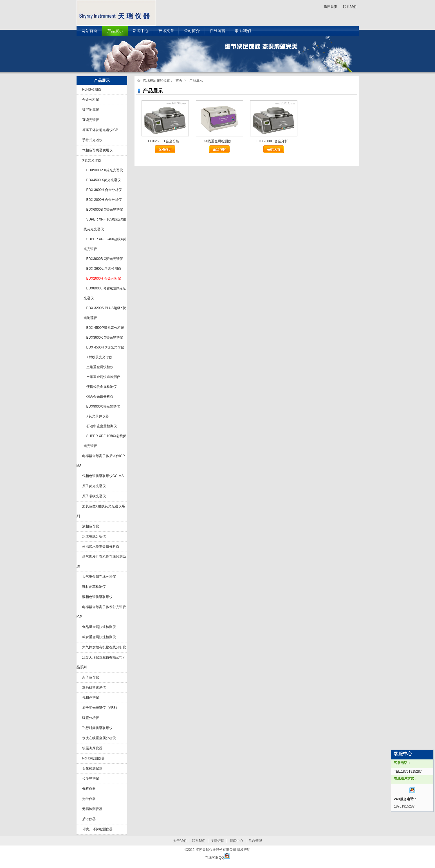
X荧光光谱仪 (92, 160)
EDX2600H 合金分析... (165, 141)
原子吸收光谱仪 (94, 496)
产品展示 (115, 31)
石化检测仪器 (92, 768)
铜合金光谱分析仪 (100, 397)
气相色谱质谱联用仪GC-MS (103, 476)
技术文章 (166, 31)
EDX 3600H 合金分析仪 (104, 190)
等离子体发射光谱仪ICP (100, 130)
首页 (179, 80)
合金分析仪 (91, 100)
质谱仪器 (89, 819)
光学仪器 (89, 799)
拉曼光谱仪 (91, 779)
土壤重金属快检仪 (100, 367)
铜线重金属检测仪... (219, 141)
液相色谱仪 (91, 526)
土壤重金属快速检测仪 (103, 377)
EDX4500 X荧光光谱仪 (104, 180)
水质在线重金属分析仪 (99, 738)
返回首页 (331, 7)
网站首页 (89, 31)
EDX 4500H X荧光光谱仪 (105, 347)
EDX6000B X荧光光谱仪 (105, 210)
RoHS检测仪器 (93, 758)
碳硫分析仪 (91, 718)
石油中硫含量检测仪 (102, 426)
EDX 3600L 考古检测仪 (104, 269)
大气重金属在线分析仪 (99, 577)
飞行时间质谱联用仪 (97, 728)
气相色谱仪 (91, 698)
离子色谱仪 (91, 677)
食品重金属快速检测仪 (99, 627)
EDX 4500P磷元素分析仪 (105, 328)
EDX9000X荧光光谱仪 (103, 406)
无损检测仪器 (92, 809)
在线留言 (217, 31)
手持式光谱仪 (92, 140)
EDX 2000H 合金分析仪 (104, 200)
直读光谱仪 (91, 120)
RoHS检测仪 (92, 89)
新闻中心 (141, 31)
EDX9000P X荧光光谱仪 (105, 170)
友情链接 (217, 841)
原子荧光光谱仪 (94, 486)
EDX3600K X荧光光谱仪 (105, 338)
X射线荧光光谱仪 (99, 357)
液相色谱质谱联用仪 (97, 597)
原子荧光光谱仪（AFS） (101, 708)
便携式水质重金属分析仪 (101, 547)
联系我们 (350, 7)
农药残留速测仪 (94, 687)
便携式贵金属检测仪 (102, 387)
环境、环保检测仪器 (97, 829)
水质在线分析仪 (94, 536)
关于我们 (180, 841)
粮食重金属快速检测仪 (99, 637)
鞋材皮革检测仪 (94, 587)
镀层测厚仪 (91, 110)
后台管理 (255, 841)
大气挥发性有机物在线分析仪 (104, 647)
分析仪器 (89, 789)
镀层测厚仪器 (92, 748)
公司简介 (192, 31)
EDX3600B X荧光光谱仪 (105, 259)
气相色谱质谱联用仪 (97, 150)
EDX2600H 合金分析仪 (104, 278)
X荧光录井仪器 (98, 416)
